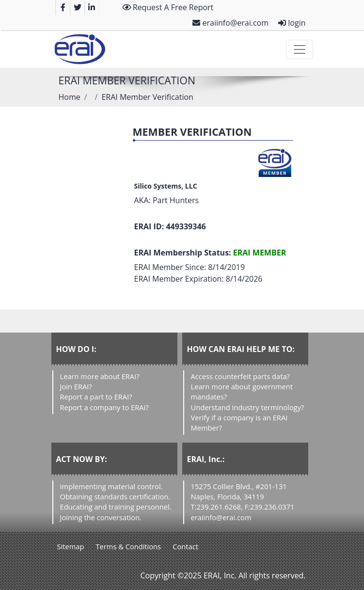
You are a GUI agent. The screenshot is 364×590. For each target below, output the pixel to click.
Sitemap (71, 546)
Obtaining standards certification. (115, 496)
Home (70, 97)
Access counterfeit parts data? (240, 376)
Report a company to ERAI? (104, 407)
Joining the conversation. (101, 517)
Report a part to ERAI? (96, 397)
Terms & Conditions (129, 546)
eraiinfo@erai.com (230, 23)
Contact (185, 546)
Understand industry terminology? (248, 407)
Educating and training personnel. (116, 507)
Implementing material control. (111, 486)
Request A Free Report (168, 7)
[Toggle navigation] (300, 49)
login (292, 23)
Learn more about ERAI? (100, 376)
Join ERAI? (76, 386)
